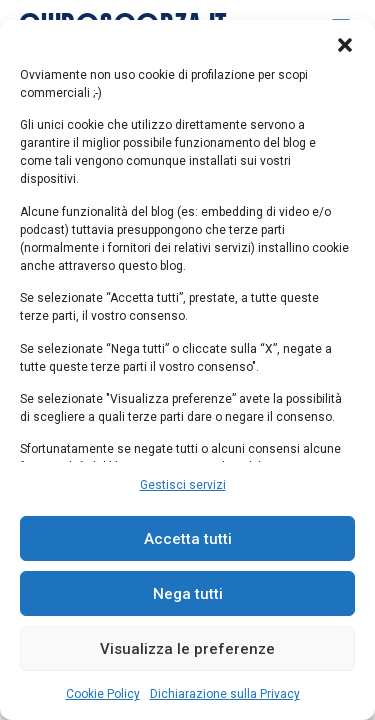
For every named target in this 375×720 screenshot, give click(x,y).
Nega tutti (188, 594)
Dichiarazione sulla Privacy (225, 694)
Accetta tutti (188, 539)
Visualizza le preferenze (187, 649)
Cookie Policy (103, 694)
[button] (345, 45)
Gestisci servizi (183, 485)
